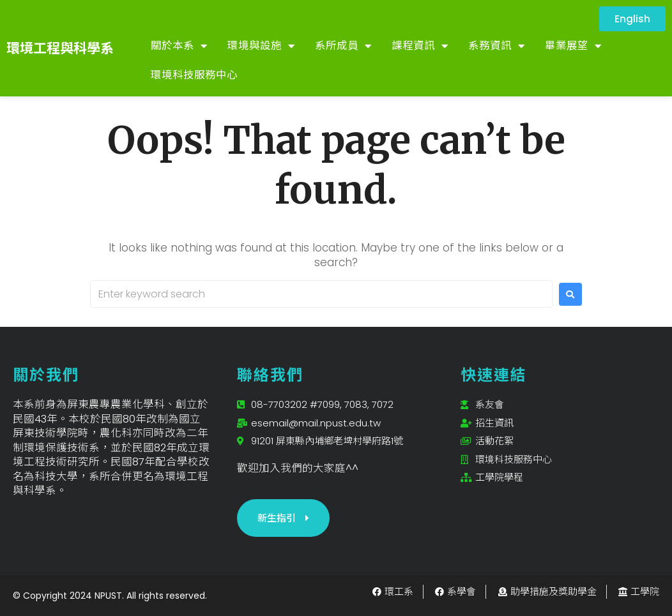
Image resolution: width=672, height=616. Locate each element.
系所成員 (343, 46)
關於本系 (179, 46)
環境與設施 (261, 46)
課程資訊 (420, 46)
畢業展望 (573, 46)
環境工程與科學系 (60, 48)
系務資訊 (496, 46)
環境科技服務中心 (194, 75)
